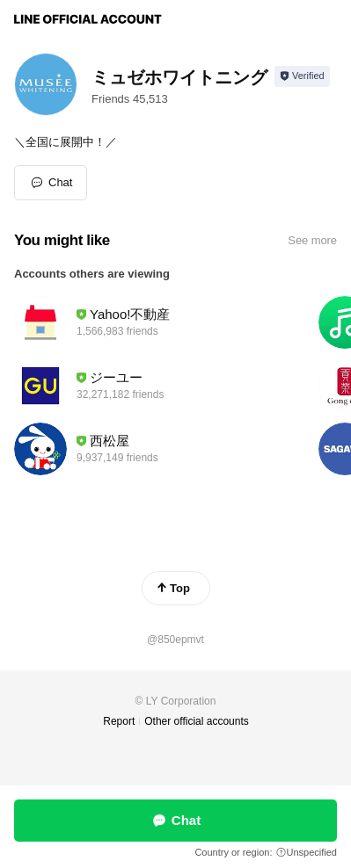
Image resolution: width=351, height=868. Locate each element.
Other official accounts (197, 721)
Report (119, 721)
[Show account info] (302, 76)
